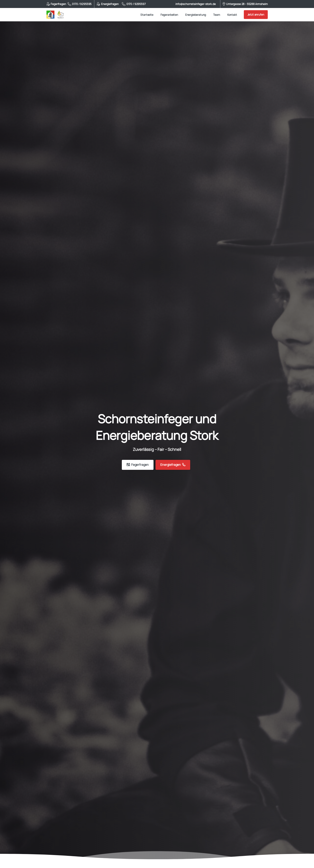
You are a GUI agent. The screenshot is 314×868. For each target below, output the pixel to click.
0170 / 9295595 (80, 4)
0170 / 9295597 (134, 4)
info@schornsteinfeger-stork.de (195, 4)
